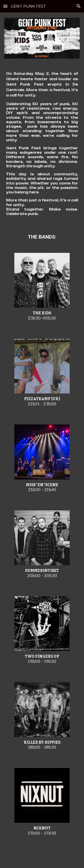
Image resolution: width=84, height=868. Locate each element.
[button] (5, 6)
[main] (42, 145)
